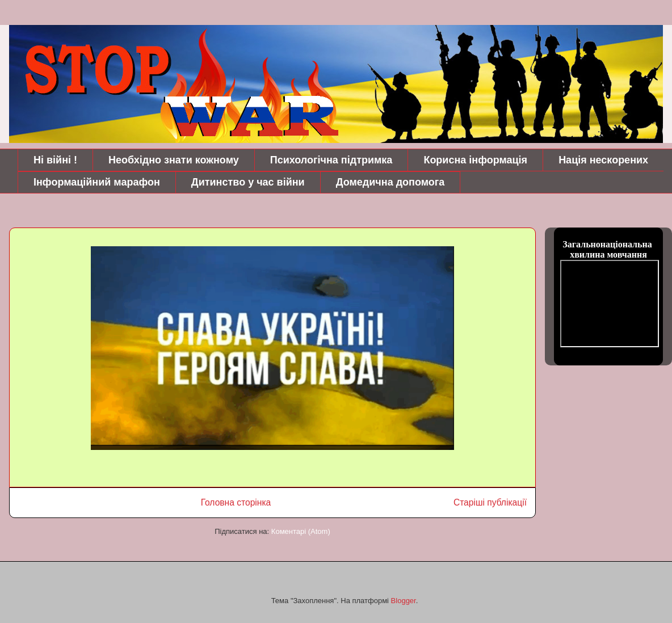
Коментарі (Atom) (301, 531)
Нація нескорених (603, 160)
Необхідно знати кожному (174, 160)
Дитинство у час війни (248, 182)
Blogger (404, 601)
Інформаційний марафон (97, 182)
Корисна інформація (475, 160)
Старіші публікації (490, 502)
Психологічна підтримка (331, 160)
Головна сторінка (236, 502)
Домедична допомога (390, 182)
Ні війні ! (55, 160)
